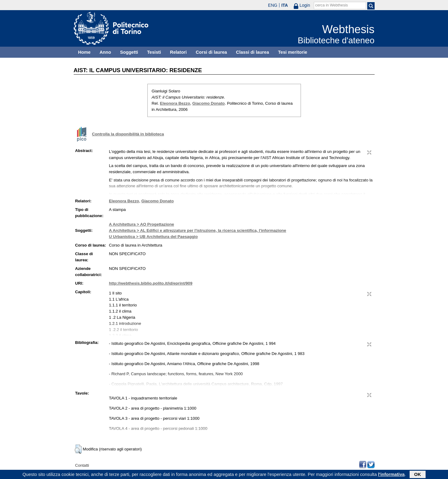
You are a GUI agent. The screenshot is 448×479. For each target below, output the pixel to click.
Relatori (179, 52)
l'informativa (391, 475)
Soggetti (129, 52)
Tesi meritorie (292, 52)
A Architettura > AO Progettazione (142, 224)
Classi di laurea (253, 52)
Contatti (82, 465)
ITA (285, 5)
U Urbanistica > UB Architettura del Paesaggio (153, 237)
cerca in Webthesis (332, 5)
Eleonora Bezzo (175, 103)
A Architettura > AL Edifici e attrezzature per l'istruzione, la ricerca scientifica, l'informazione (198, 230)
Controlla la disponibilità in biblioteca (128, 134)
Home (84, 52)
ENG (273, 5)
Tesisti (154, 52)
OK (418, 475)
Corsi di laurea (211, 52)
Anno (105, 52)
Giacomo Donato (208, 103)
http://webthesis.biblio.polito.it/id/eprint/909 (151, 283)
